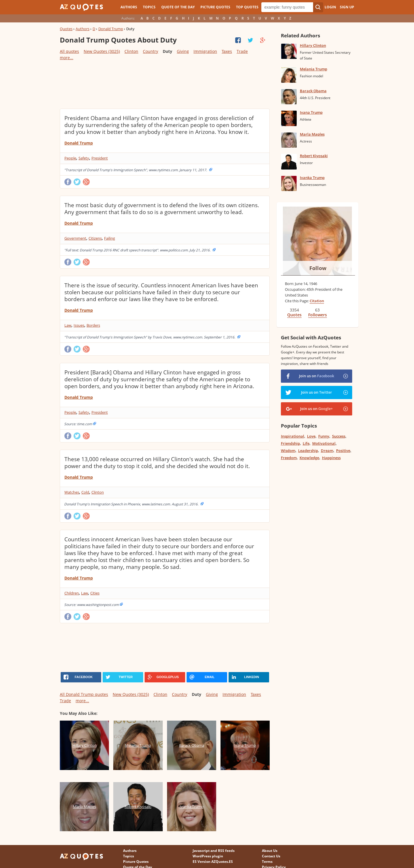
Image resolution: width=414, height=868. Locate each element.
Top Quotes (247, 7)
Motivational (324, 443)
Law (68, 325)
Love (311, 436)
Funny (324, 436)
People (70, 158)
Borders (93, 325)
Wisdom (288, 451)
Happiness (331, 458)
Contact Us (271, 856)
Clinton (131, 51)
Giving (183, 51)
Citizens (95, 238)
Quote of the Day (178, 7)
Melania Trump (314, 69)
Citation (317, 301)
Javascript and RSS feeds (214, 851)
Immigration (205, 51)
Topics (149, 7)
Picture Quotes (215, 7)
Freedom (289, 458)
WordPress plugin (208, 856)
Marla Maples (312, 134)
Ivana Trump (311, 112)
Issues (79, 325)
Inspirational (293, 436)
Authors (129, 7)
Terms (267, 862)
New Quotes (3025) (102, 51)
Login (330, 7)
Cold (85, 492)
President (100, 158)
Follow (318, 268)
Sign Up (347, 7)
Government (75, 238)
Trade (242, 51)
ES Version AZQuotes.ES (213, 862)
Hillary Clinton (313, 45)
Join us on (317, 376)
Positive (343, 451)
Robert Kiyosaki (314, 156)
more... (67, 58)
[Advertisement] (164, 84)
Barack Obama (313, 91)
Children (72, 593)
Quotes (66, 29)
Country (151, 51)
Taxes (227, 51)
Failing (110, 238)
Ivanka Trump (312, 178)
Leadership (308, 451)
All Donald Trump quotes (84, 694)
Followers (318, 315)
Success (339, 436)
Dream (327, 451)
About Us (270, 851)
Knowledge (309, 458)
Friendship (290, 443)
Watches (72, 492)
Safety (84, 158)
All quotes (69, 51)
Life (306, 443)
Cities (95, 593)
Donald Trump (111, 29)
